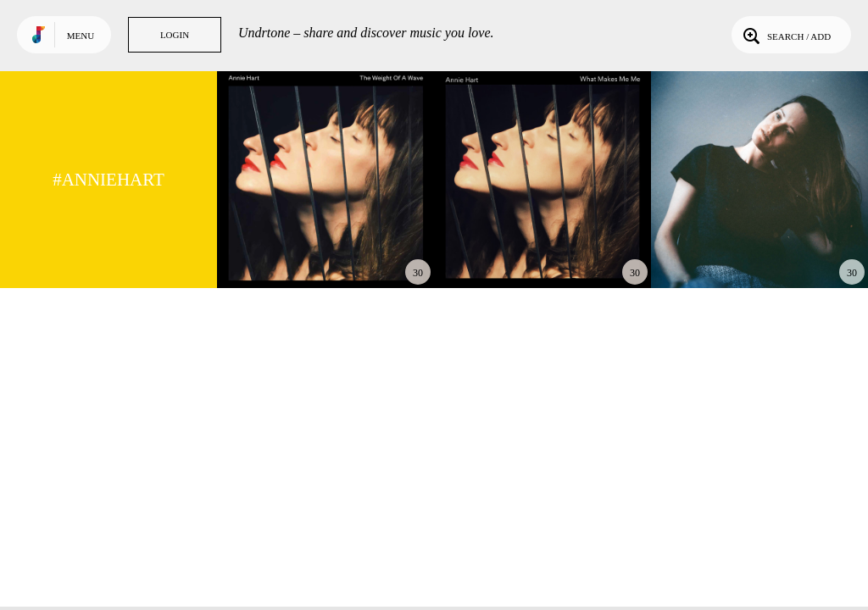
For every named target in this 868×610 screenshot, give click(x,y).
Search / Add (785, 35)
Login (175, 35)
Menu (81, 36)
